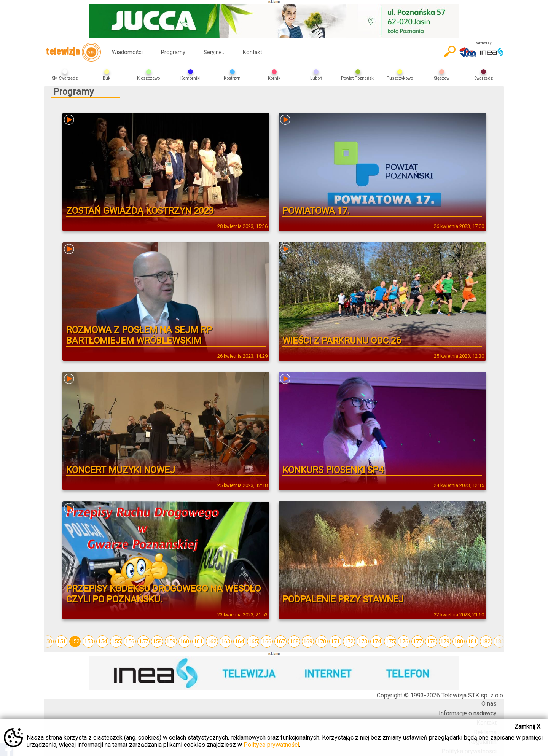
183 (500, 641)
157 (143, 641)
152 (75, 641)
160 (185, 641)
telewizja (73, 52)
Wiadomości (127, 52)
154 (102, 641)
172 (349, 641)
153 (89, 641)
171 (335, 641)
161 (198, 641)
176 (404, 641)
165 (253, 641)
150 (48, 641)
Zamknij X (527, 727)
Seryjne (214, 52)
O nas (489, 704)
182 (486, 641)
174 (376, 641)
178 (431, 641)
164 (239, 641)
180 (459, 641)
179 (445, 641)
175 (390, 641)
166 (267, 641)
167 (280, 641)
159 (171, 641)
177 (417, 641)
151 (61, 641)
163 (226, 641)
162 (212, 641)
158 (157, 641)
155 (116, 641)
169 (308, 641)
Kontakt (252, 52)
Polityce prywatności (271, 745)
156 (130, 641)
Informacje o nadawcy (468, 713)
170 (322, 641)
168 (294, 641)
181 (472, 641)
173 (363, 641)
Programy (173, 52)
